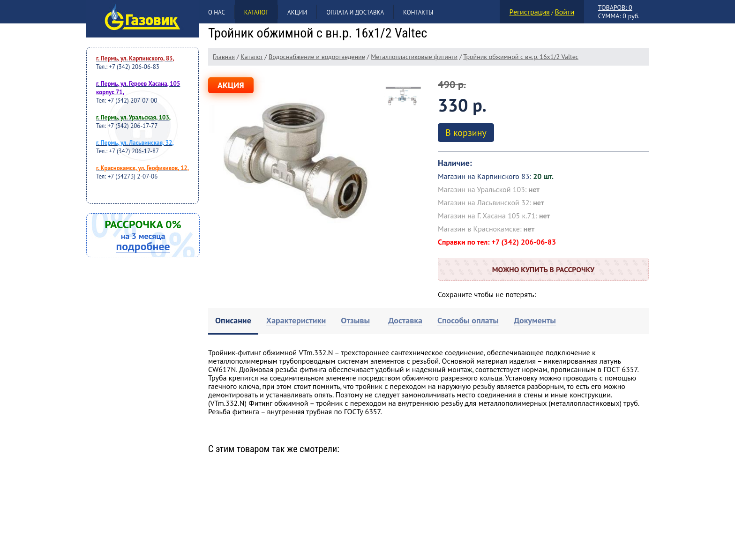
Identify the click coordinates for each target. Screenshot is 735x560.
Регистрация (530, 12)
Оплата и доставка (355, 12)
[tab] (233, 321)
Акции (297, 12)
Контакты (418, 12)
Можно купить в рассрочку (543, 269)
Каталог (256, 12)
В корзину (466, 133)
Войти (564, 12)
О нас (217, 12)
